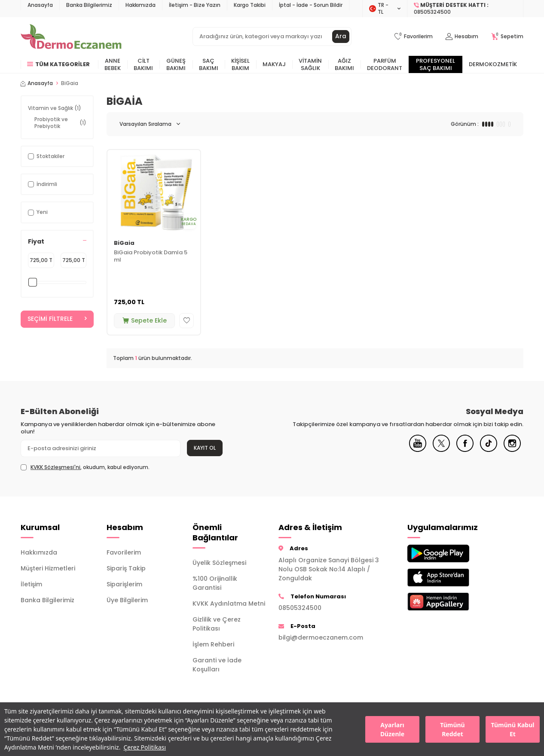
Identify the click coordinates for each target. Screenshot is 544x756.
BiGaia (124, 243)
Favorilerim (124, 552)
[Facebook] (465, 450)
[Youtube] (418, 450)
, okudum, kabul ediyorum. (85, 467)
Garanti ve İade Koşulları (217, 665)
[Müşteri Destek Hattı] (465, 9)
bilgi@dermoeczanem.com (321, 637)
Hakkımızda (141, 5)
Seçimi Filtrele (57, 319)
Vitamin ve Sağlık (55, 108)
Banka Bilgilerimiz (89, 5)
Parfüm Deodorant (385, 64)
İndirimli (43, 184)
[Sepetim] (507, 37)
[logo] (71, 37)
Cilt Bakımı (143, 64)
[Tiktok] (489, 450)
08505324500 (300, 608)
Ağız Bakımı (344, 64)
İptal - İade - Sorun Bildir (311, 5)
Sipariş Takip (126, 568)
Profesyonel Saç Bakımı (436, 64)
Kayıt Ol (205, 448)
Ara (341, 37)
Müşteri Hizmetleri (48, 568)
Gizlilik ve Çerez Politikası (217, 624)
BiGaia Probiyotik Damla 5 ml (151, 256)
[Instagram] (512, 450)
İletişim (31, 584)
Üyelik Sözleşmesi (219, 563)
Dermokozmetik (493, 64)
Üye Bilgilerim (127, 600)
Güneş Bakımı (176, 64)
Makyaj (274, 64)
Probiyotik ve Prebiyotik (60, 123)
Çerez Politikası (145, 747)
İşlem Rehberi (213, 644)
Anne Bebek (113, 64)
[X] (441, 450)
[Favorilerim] (414, 37)
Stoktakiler (46, 156)
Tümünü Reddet (452, 729)
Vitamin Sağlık (310, 64)
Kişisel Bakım (240, 64)
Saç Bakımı (209, 64)
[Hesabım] (462, 37)
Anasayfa (40, 5)
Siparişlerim (124, 584)
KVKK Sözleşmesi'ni (55, 467)
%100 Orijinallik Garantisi (215, 583)
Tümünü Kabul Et (513, 729)
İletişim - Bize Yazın (195, 5)
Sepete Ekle (145, 320)
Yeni (38, 212)
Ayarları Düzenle (392, 729)
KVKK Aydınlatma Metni (229, 604)
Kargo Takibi (250, 5)
